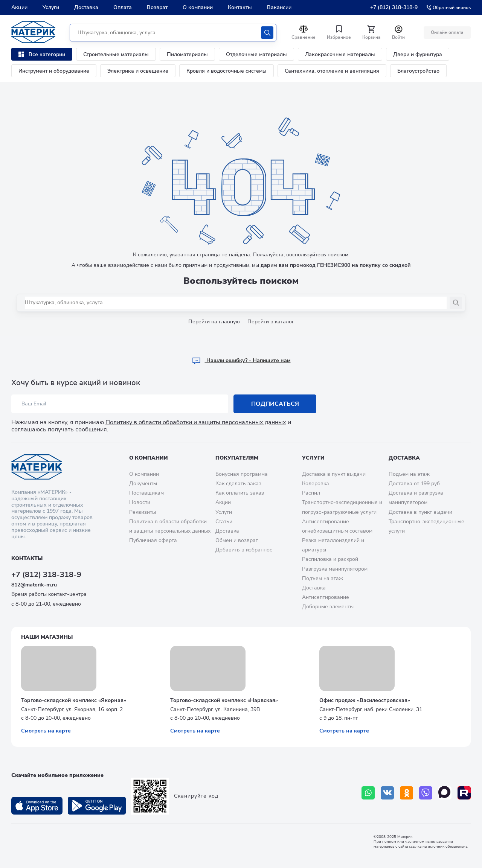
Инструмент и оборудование (54, 71)
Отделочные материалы (256, 54)
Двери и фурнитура (418, 54)
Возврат (157, 7)
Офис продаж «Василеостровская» (365, 700)
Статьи (224, 522)
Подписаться (275, 404)
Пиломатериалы (187, 54)
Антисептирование (326, 597)
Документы (143, 483)
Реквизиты (143, 512)
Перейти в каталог (271, 322)
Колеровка (316, 483)
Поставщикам (146, 493)
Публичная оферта (153, 540)
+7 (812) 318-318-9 (394, 7)
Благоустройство (418, 71)
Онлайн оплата (447, 32)
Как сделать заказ (238, 483)
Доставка (86, 7)
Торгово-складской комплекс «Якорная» (74, 700)
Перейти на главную (214, 322)
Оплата (123, 7)
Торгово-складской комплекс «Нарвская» (224, 700)
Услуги (51, 7)
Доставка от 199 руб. (415, 483)
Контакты (240, 7)
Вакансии (279, 7)
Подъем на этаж (323, 578)
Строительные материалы (116, 54)
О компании (198, 7)
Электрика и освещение (138, 71)
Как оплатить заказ (240, 493)
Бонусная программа (242, 474)
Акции (19, 7)
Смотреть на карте (46, 731)
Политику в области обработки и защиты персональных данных (196, 422)
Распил (311, 493)
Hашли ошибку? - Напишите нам (241, 360)
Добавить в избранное (244, 550)
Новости (140, 502)
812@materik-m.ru (34, 585)
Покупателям (237, 458)
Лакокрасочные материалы (340, 54)
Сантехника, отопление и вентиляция (332, 71)
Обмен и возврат (237, 540)
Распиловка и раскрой (330, 559)
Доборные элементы (328, 607)
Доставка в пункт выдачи (334, 474)
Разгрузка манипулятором (335, 569)
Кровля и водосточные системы (227, 71)
